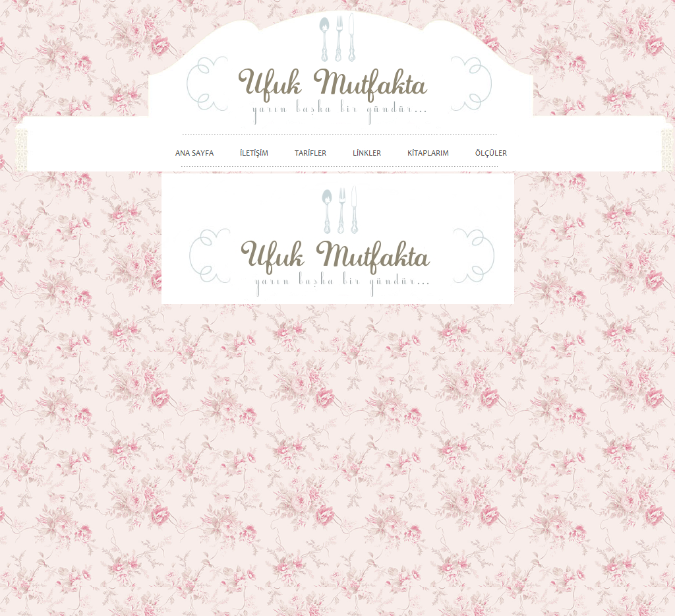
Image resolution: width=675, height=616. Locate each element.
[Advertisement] (598, 384)
